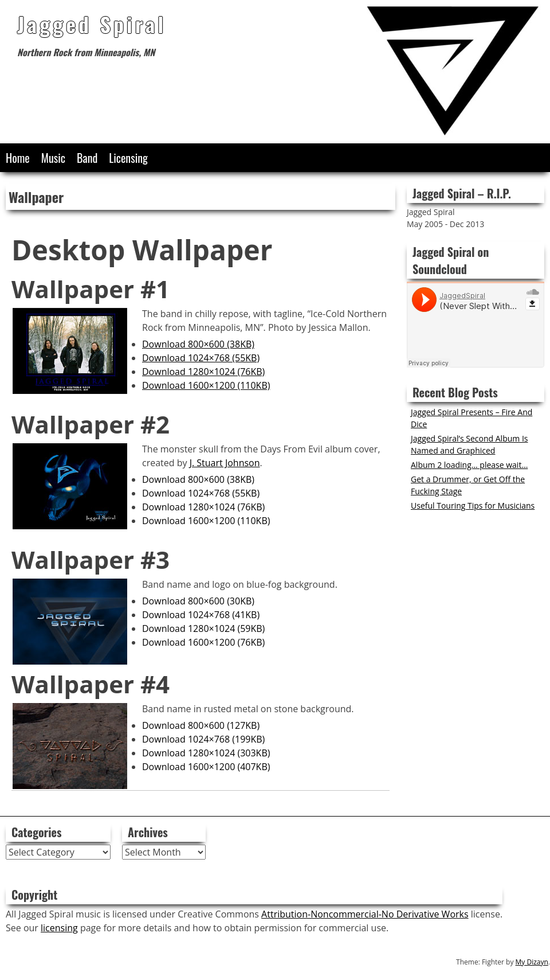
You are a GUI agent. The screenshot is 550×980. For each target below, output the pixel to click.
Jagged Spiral (92, 24)
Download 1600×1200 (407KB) (206, 767)
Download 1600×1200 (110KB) (206, 385)
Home (18, 158)
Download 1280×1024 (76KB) (203, 372)
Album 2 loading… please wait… (469, 465)
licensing (59, 928)
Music (53, 158)
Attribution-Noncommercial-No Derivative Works (365, 914)
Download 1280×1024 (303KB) (206, 753)
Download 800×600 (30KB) (198, 601)
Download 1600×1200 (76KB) (203, 642)
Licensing (128, 158)
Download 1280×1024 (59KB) (203, 628)
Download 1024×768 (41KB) (201, 615)
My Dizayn (532, 962)
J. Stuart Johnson (225, 463)
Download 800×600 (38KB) (198, 344)
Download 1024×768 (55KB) (201, 358)
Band (87, 158)
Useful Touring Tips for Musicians (473, 505)
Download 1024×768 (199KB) (203, 739)
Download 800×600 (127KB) (201, 725)
